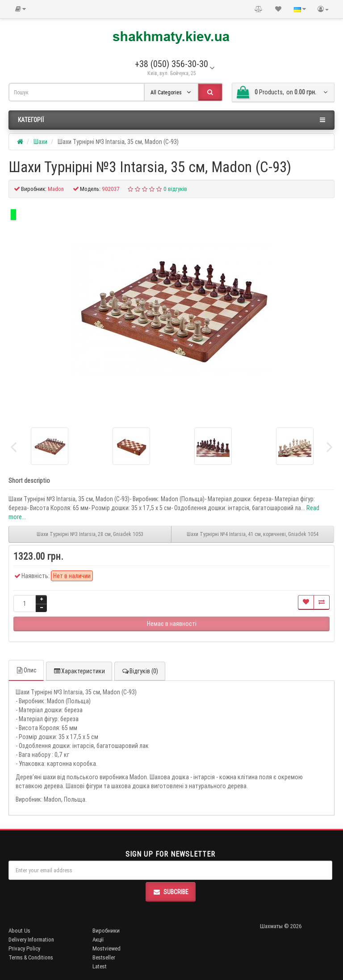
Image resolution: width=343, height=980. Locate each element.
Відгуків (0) (140, 671)
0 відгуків (175, 189)
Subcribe (171, 892)
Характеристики (79, 671)
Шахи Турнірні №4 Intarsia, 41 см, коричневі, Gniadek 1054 (253, 534)
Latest (100, 966)
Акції (98, 940)
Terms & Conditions (31, 957)
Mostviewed (107, 948)
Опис (26, 670)
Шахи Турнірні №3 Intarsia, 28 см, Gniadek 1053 (90, 534)
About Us (19, 931)
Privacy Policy (24, 948)
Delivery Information (31, 940)
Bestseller (104, 957)
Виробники (106, 931)
